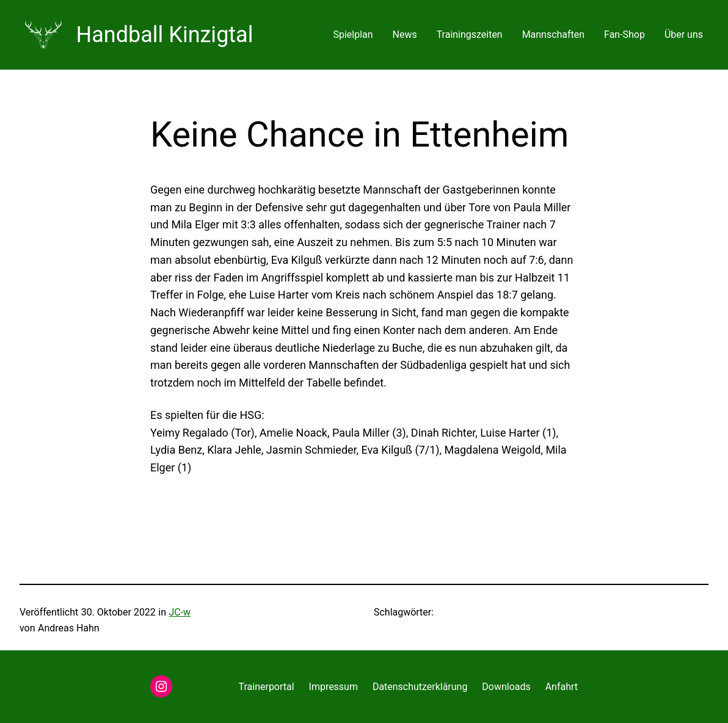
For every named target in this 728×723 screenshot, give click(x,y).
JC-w (180, 612)
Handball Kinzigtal (165, 35)
